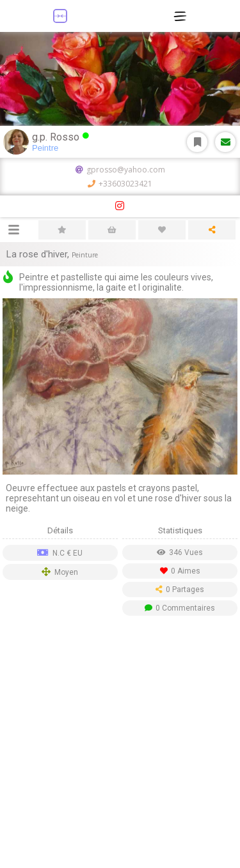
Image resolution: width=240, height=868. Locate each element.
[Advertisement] (120, 745)
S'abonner (197, 142)
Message (226, 142)
